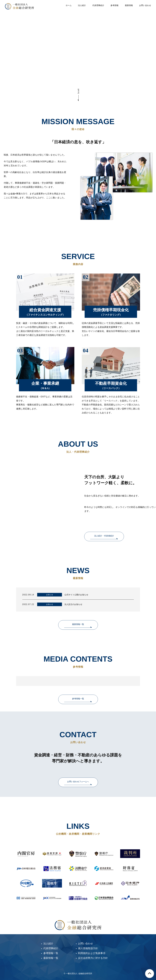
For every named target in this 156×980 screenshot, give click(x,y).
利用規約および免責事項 (92, 953)
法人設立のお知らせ (73, 604)
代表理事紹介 (98, 5)
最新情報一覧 (78, 624)
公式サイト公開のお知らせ (76, 595)
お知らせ (50, 595)
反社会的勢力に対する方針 (93, 958)
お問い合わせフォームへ (78, 782)
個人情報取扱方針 (88, 948)
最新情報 (129, 5)
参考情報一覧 (78, 699)
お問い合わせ (145, 5)
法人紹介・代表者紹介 (104, 536)
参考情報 (114, 5)
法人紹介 (82, 5)
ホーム (69, 5)
